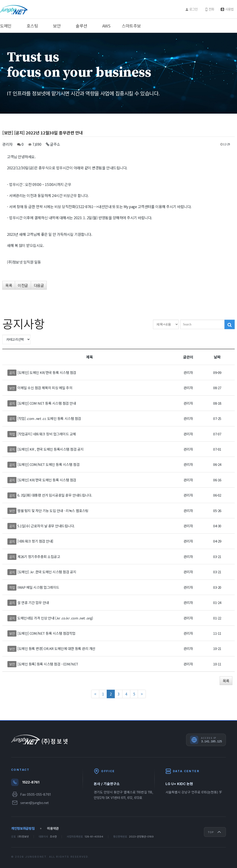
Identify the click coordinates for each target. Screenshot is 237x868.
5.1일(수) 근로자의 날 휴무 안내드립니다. (46, 526)
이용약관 (53, 828)
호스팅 (32, 26)
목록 (9, 285)
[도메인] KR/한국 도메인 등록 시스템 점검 (47, 480)
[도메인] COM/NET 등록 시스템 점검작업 (46, 633)
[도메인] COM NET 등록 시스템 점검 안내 (47, 403)
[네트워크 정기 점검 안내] (35, 541)
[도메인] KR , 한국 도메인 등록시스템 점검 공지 (50, 449)
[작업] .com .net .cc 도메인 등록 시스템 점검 (49, 418)
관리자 (7, 144)
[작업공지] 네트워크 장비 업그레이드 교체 (47, 434)
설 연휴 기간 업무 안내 (33, 602)
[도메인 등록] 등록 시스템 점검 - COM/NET (48, 664)
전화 (211, 9)
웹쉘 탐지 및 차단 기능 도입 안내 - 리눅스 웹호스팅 (53, 511)
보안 (57, 26)
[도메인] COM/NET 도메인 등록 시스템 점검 (48, 464)
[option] (118, 73)
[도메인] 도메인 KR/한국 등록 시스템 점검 (47, 372)
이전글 (23, 285)
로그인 (193, 9)
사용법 (229, 9)
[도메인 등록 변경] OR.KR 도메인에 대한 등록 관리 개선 (56, 648)
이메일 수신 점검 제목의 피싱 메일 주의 (45, 388)
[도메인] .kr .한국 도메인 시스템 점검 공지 (47, 572)
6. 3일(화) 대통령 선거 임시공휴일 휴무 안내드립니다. (55, 495)
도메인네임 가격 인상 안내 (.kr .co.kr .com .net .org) (55, 618)
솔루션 (81, 26)
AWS (106, 26)
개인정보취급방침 (23, 828)
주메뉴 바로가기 (0, 0)
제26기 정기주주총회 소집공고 (39, 557)
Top (215, 832)
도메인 (6, 26)
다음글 (39, 285)
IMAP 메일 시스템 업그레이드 (38, 587)
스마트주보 (131, 26)
